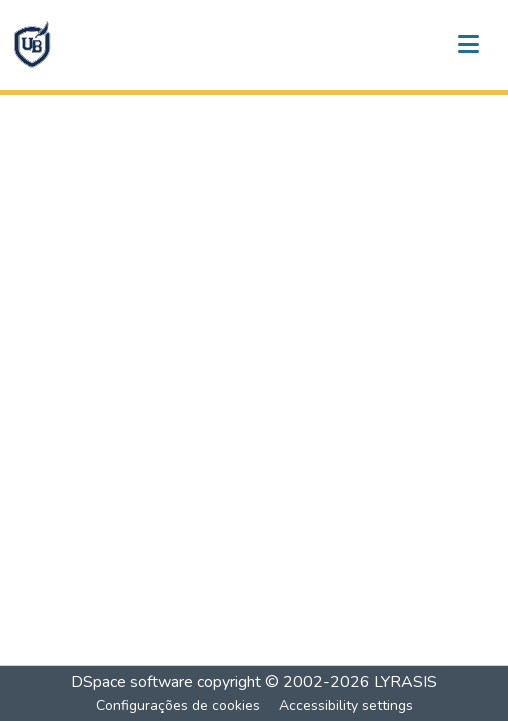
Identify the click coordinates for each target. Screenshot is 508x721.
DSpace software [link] (132, 682)
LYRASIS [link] (405, 682)
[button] (32, 45)
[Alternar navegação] (468, 45)
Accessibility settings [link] (346, 705)
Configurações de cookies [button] (178, 705)
